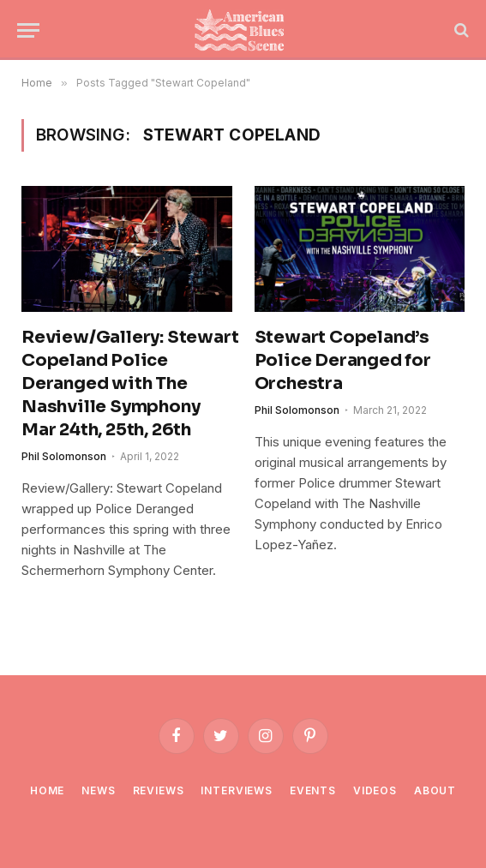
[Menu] (28, 30)
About (435, 790)
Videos (375, 790)
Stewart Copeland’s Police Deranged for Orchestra (343, 360)
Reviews (159, 790)
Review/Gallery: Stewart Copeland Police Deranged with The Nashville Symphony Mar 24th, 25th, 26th (127, 384)
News (98, 790)
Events (313, 790)
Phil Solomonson (64, 456)
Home (47, 790)
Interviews (236, 790)
